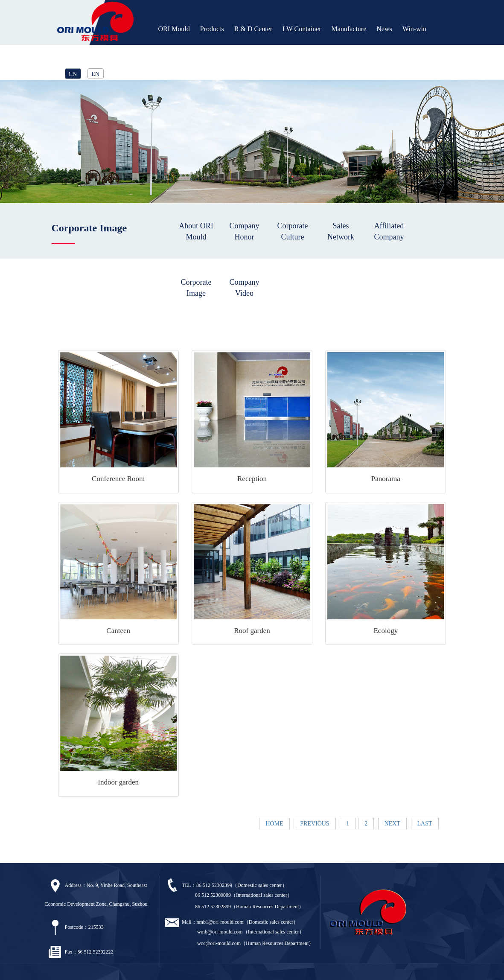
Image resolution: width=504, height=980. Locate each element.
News (384, 29)
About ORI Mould (196, 231)
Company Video (245, 288)
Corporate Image (196, 288)
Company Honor (245, 231)
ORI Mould (174, 29)
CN (73, 74)
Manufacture (349, 29)
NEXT (392, 824)
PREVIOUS (315, 824)
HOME (274, 824)
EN (95, 74)
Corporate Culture (293, 231)
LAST (425, 824)
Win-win (414, 29)
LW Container (302, 29)
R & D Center (253, 29)
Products (212, 29)
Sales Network (341, 231)
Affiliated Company (389, 231)
